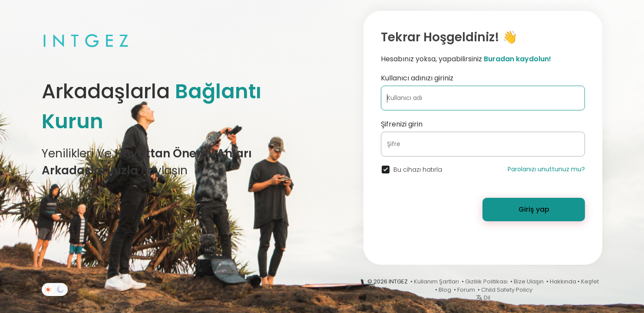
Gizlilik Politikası (486, 281)
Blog (445, 290)
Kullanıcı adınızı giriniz (417, 78)
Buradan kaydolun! (517, 59)
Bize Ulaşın (529, 281)
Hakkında (563, 281)
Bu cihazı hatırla (418, 170)
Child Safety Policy (507, 290)
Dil (483, 298)
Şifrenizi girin (402, 124)
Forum (466, 290)
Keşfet (590, 281)
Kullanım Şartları (436, 281)
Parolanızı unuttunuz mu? (546, 169)
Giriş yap (534, 209)
